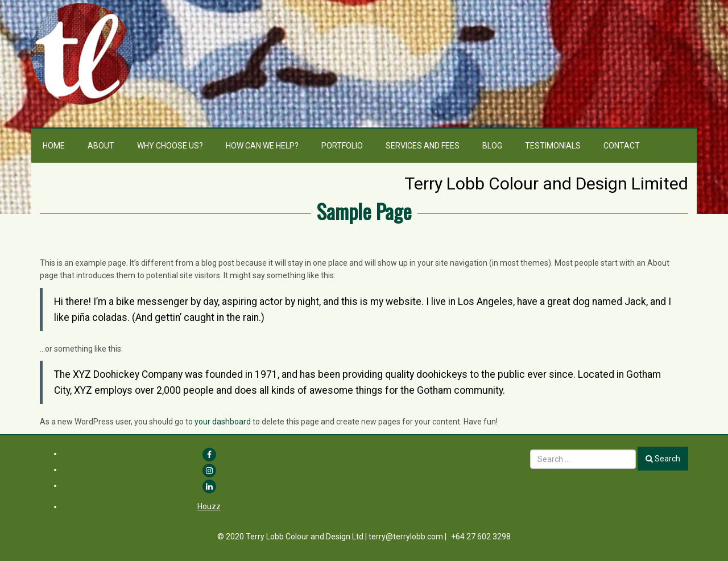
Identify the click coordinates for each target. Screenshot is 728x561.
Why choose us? (170, 146)
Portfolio (342, 146)
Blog (492, 146)
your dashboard (223, 422)
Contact (622, 146)
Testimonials (553, 146)
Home (54, 146)
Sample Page (364, 211)
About (101, 146)
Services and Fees (423, 146)
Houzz (209, 506)
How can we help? (262, 146)
